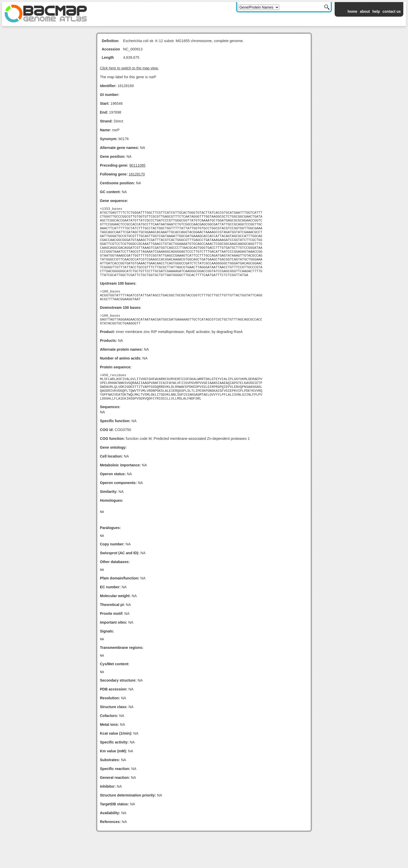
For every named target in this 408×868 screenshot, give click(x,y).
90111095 (137, 165)
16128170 (137, 174)
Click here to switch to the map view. (129, 68)
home (352, 11)
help (376, 11)
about (365, 11)
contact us (392, 11)
